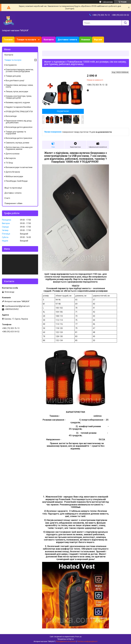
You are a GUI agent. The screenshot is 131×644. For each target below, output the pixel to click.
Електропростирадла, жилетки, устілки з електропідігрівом (20, 70)
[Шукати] (125, 23)
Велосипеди (11, 116)
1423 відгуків (108, 2)
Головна (8, 40)
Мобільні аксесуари (14, 176)
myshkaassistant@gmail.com (17, 306)
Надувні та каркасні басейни (18, 107)
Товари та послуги (26, 40)
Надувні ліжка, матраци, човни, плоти (19, 86)
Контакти (49, 40)
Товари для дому (13, 76)
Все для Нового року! (15, 81)
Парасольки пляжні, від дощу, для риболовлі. (19, 122)
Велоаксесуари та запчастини (19, 167)
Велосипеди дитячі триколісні (19, 138)
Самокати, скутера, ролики (17, 143)
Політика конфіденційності (87, 641)
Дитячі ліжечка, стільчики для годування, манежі (19, 148)
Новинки (86, 40)
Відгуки (98, 40)
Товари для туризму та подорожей (16, 133)
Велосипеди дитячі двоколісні (19, 127)
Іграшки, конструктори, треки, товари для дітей (19, 97)
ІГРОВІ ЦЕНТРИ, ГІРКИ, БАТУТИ (19, 112)
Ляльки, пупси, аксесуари (17, 92)
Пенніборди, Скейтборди (17, 181)
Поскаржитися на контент (66, 641)
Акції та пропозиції (13, 188)
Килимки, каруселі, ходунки (18, 102)
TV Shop (9, 163)
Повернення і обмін (13, 203)
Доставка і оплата (67, 40)
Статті (7, 198)
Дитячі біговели (13, 172)
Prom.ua (78, 637)
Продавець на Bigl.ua (66, 639)
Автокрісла (11, 158)
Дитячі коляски (13, 154)
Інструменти (11, 65)
